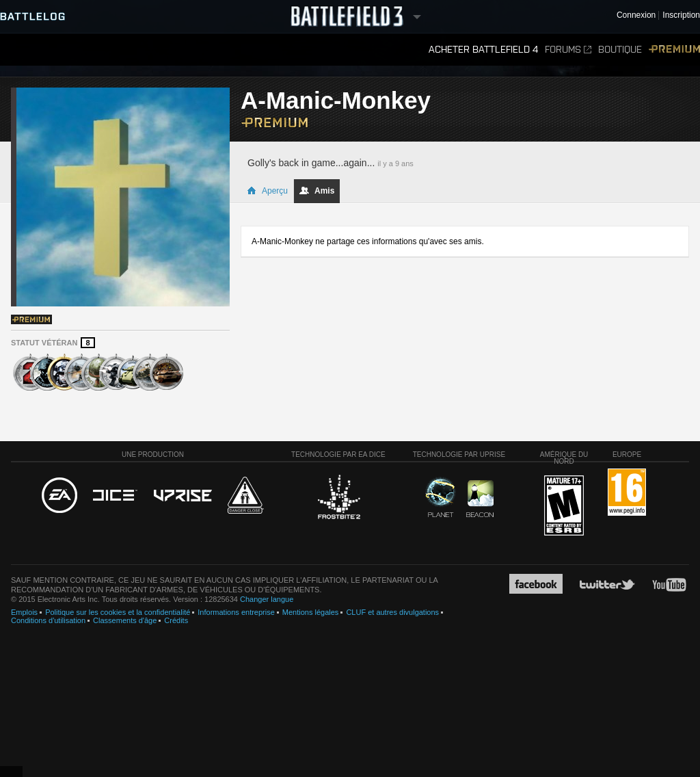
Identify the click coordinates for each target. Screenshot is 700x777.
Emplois (24, 612)
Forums (568, 50)
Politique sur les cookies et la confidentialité (118, 612)
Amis (317, 191)
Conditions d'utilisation (48, 620)
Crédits (176, 620)
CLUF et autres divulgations (392, 612)
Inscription (681, 15)
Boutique (620, 50)
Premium (674, 50)
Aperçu (267, 191)
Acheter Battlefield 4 (483, 50)
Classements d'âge (125, 620)
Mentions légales (311, 612)
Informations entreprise (236, 612)
